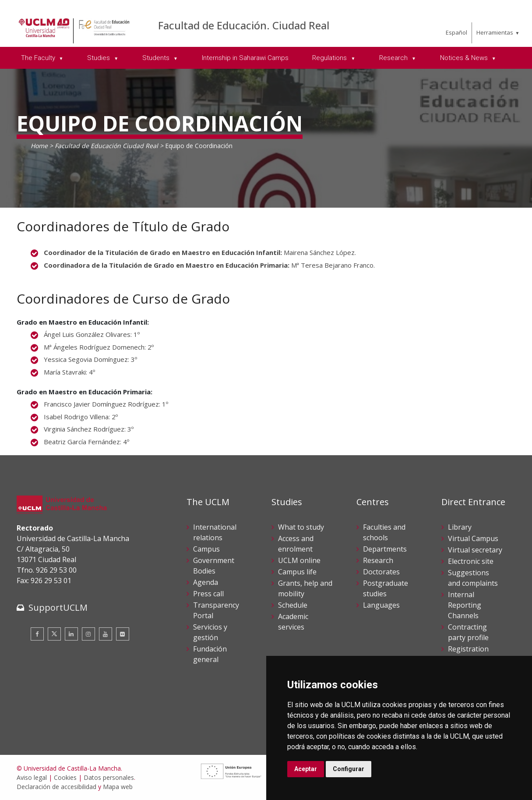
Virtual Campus (473, 538)
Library (460, 527)
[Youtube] (106, 634)
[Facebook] (37, 634)
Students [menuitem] (157, 58)
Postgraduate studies (386, 588)
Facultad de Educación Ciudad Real (106, 146)
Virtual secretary (475, 550)
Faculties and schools (384, 532)
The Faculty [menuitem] (39, 58)
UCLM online (299, 560)
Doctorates (381, 572)
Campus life (297, 572)
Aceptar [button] (306, 769)
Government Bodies (214, 566)
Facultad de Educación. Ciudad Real (244, 25)
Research (378, 560)
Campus (206, 549)
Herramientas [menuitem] (495, 32)
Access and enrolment (296, 544)
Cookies (65, 777)
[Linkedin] (71, 634)
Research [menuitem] (394, 58)
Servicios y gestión (210, 632)
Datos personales (109, 777)
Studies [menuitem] (99, 58)
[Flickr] (123, 634)
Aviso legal (32, 777)
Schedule (293, 605)
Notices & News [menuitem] (465, 58)
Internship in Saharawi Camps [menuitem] (245, 58)
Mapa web (118, 787)
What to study (301, 527)
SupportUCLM (58, 607)
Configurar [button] (349, 769)
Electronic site (471, 561)
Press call (208, 594)
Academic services (293, 622)
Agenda (206, 582)
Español (456, 32)
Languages (381, 605)
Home (39, 146)
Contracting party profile (468, 632)
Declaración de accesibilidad (56, 787)
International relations (215, 532)
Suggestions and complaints (473, 578)
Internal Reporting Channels (465, 605)
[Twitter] (54, 634)
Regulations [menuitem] (330, 58)
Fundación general (210, 654)
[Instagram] (88, 634)
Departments (385, 549)
